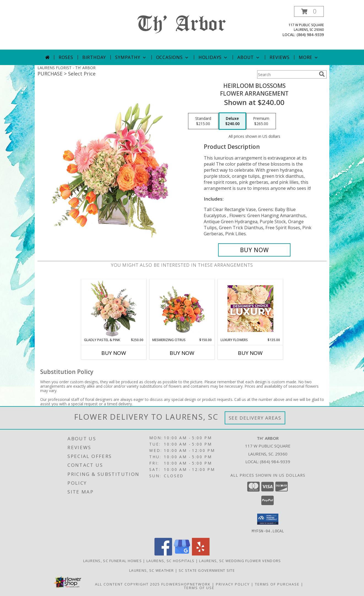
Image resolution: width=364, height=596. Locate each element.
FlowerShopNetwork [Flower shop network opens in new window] (186, 584)
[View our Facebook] (163, 554)
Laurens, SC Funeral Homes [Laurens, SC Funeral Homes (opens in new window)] (113, 560)
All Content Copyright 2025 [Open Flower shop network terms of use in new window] (127, 584)
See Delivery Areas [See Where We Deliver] (255, 418)
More (309, 57)
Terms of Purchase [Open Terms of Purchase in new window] (277, 584)
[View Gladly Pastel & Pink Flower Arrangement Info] (114, 308)
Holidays (213, 57)
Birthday (94, 57)
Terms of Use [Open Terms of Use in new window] (199, 587)
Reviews (280, 57)
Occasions (173, 57)
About (249, 57)
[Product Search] (287, 74)
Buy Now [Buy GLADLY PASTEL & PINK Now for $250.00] (114, 353)
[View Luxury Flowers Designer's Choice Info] (250, 308)
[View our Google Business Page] (182, 554)
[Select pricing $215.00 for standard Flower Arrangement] (203, 121)
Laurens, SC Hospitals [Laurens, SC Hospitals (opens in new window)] (170, 560)
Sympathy (131, 57)
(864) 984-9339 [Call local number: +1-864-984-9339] (310, 35)
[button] (309, 11)
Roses (66, 57)
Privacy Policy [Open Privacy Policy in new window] (233, 584)
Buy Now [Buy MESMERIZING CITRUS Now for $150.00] (182, 353)
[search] (322, 74)
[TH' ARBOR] (182, 25)
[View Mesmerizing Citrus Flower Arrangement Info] (182, 308)
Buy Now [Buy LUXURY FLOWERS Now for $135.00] (250, 353)
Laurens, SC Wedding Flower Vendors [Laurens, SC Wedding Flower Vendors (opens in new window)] (240, 560)
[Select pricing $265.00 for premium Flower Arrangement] (261, 121)
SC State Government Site (207, 570)
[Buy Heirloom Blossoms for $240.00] (254, 250)
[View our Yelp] (201, 554)
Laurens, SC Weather (152, 570)
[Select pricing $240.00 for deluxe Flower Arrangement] (232, 121)
